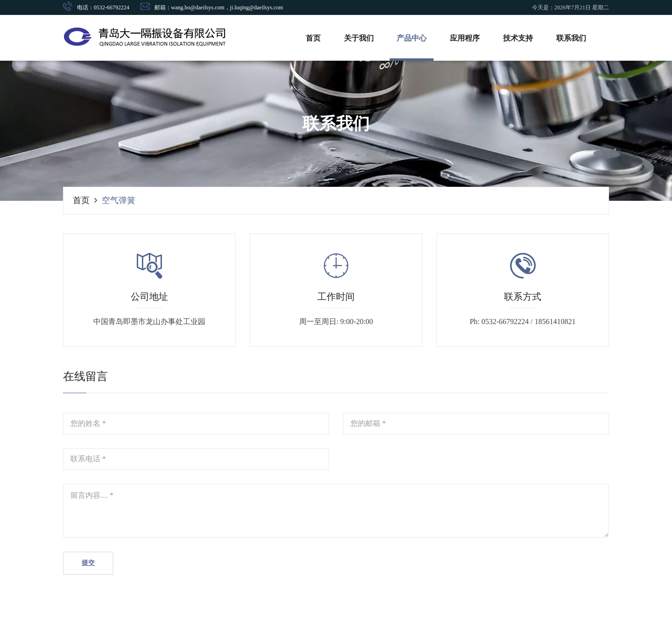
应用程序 (465, 38)
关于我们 (359, 38)
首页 (313, 38)
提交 (88, 563)
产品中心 (412, 38)
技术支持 (518, 38)
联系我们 (572, 38)
